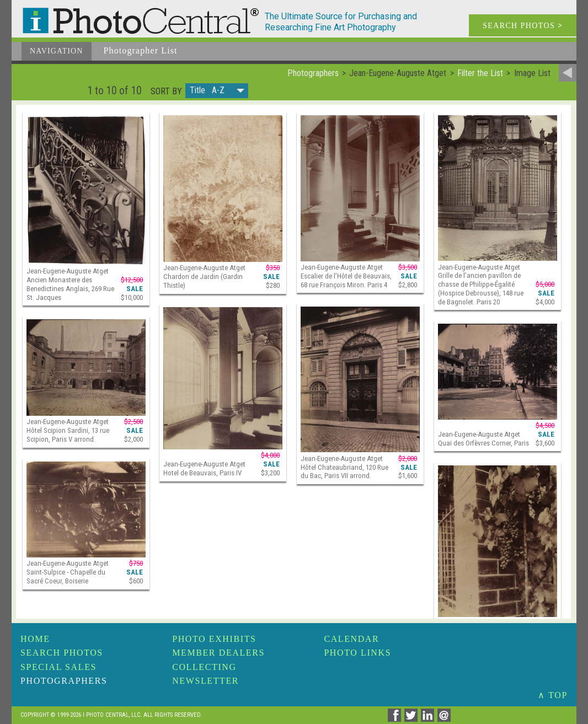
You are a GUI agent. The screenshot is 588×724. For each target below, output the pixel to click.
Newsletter (205, 681)
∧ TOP (553, 695)
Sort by (166, 92)
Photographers (64, 681)
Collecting (204, 667)
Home (35, 639)
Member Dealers (218, 653)
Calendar (351, 639)
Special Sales (58, 667)
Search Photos (62, 653)
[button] (217, 91)
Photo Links (357, 653)
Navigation (57, 51)
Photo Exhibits (214, 639)
